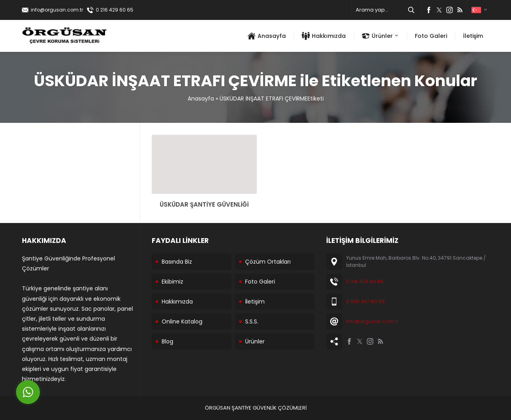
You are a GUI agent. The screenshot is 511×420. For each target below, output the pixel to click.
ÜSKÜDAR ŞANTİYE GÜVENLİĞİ (204, 204)
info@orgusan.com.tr (57, 10)
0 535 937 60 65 (365, 301)
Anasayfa (201, 99)
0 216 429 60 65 (115, 10)
